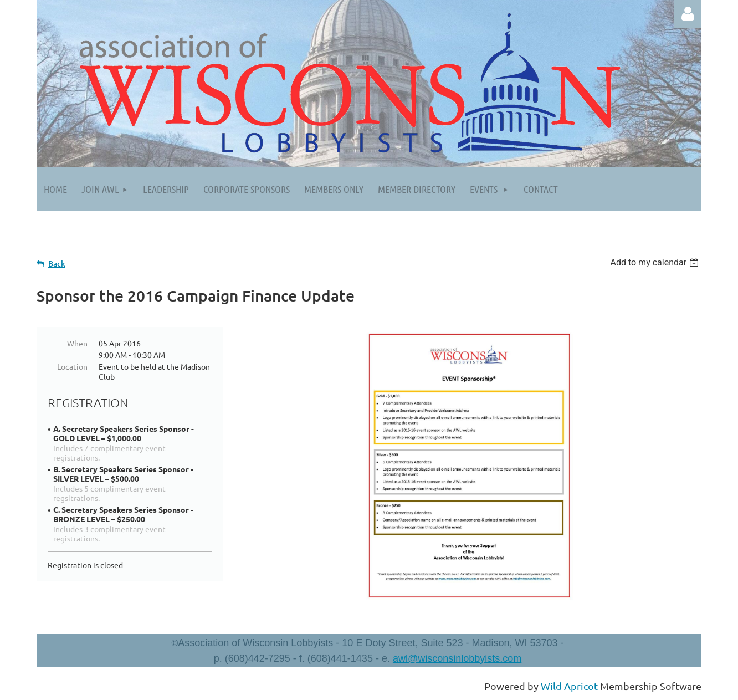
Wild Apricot (569, 686)
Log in (688, 14)
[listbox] (656, 262)
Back (57, 264)
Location (72, 366)
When (77, 343)
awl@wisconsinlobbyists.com (457, 658)
